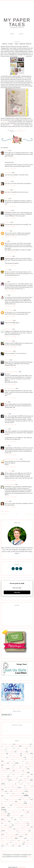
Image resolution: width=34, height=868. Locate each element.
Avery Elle (10, 748)
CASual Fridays (5, 756)
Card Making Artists (21, 750)
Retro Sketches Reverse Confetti (18, 814)
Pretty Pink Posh (26, 807)
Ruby (6, 295)
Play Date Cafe (22, 56)
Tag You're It (27, 827)
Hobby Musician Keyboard (12, 372)
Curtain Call (17, 767)
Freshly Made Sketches (19, 772)
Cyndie (7, 270)
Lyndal (7, 198)
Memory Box (29, 788)
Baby (16, 748)
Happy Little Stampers (15, 776)
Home (12, 34)
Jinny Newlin (8, 471)
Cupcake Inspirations (8, 767)
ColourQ (12, 763)
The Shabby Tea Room (28, 837)
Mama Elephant (12, 788)
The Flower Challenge (10, 835)
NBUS (10, 793)
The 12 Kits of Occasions (24, 829)
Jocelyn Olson (8, 341)
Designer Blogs (22, 867)
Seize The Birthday (15, 816)
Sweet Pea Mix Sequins (20, 825)
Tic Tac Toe (21, 838)
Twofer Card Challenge (17, 842)
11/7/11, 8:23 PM (10, 410)
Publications (10, 812)
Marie (6, 446)
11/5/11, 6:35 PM (10, 186)
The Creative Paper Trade (26, 833)
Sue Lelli (7, 360)
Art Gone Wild (26, 746)
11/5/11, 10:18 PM (11, 237)
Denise (7, 414)
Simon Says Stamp (27, 818)
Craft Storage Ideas (8, 765)
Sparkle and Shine (26, 820)
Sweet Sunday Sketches (17, 827)
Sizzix (18, 820)
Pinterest (3, 801)
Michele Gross (9, 329)
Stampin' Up (30, 821)
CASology (26, 754)
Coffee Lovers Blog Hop (7, 759)
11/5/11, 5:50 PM (10, 177)
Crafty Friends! (19, 765)
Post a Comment (5, 511)
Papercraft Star (7, 796)
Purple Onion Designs (20, 812)
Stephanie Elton (9, 351)
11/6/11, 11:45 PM (11, 356)
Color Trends (18, 761)
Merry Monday (7, 790)
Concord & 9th (22, 763)
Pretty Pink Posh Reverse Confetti (14, 810)
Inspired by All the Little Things (10, 782)
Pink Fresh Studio (13, 800)
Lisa (6, 241)
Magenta (3, 788)
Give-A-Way (27, 774)
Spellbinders (5, 821)
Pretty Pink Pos (13, 808)
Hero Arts (25, 776)
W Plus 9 (10, 844)
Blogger (29, 857)
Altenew (16, 746)
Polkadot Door (4, 122)
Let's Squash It (9, 786)
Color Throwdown (9, 761)
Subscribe (17, 592)
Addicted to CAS (7, 746)
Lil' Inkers (28, 786)
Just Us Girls (28, 782)
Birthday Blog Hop (11, 750)
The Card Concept (23, 831)
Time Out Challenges (6, 840)
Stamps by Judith (22, 823)
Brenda (7, 150)
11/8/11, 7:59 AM (10, 441)
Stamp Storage (22, 821)
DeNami (11, 125)
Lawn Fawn (25, 784)
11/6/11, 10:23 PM (11, 337)
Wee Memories (29, 844)
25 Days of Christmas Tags (22, 744)
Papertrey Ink (18, 795)
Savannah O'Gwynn (10, 484)
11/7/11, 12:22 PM (11, 368)
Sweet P (9, 825)
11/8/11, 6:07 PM (10, 467)
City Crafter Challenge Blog (16, 757)
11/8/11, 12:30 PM (11, 455)
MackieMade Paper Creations (12, 459)
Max (23, 788)
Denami (23, 767)
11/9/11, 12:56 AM (11, 497)
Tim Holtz (29, 838)
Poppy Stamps (7, 803)
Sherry (6, 429)
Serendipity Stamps (6, 818)
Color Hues (30, 759)
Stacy (6, 402)
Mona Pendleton (9, 310)
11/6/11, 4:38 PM (10, 306)
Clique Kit (29, 757)
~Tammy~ (7, 190)
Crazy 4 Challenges (28, 765)
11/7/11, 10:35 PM (11, 425)
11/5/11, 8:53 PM (10, 218)
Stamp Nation (14, 821)
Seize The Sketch (27, 816)
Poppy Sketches (29, 801)
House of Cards (12, 778)
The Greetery (22, 835)
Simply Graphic (9, 819)
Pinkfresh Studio (26, 800)
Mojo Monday (21, 790)
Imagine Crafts (21, 778)
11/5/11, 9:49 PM (10, 227)
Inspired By (26, 780)
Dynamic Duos (8, 771)
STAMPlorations (7, 823)
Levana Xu (8, 222)
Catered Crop (15, 756)
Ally (6, 282)
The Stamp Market (9, 838)
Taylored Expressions (7, 829)
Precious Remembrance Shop (23, 805)
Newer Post (30, 514)
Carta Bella (11, 752)
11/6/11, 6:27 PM (10, 325)
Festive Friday (19, 771)
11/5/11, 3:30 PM (10, 158)
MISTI (14, 790)
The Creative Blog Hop (12, 833)
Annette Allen (8, 173)
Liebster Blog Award (19, 786)
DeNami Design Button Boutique (18, 769)
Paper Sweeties (29, 793)
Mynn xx (7, 231)
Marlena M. (8, 181)
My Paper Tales (17, 22)
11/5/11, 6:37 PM (10, 194)
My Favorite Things (18, 791)
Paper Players (18, 793)
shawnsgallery (16, 818)
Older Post (4, 514)
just (21, 782)
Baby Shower (22, 748)
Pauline (7, 501)
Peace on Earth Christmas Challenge (13, 798)
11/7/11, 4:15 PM (10, 384)
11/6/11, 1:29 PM (10, 291)
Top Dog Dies (23, 840)
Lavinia (18, 784)
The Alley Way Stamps (11, 831)
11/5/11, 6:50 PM (10, 206)
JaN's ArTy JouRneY (10, 388)
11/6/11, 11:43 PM (11, 347)
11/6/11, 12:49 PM (11, 277)
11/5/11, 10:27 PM (11, 252)
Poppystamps (18, 803)
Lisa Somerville (9, 320)
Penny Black (25, 798)
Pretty (6, 808)
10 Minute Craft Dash (7, 744)
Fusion (11, 774)
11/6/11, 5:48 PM (10, 316)
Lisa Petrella (8, 210)
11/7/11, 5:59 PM (10, 398)
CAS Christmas (21, 752)
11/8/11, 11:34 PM (11, 480)
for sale (8, 773)
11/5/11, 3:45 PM (10, 168)
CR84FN (30, 763)
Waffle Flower (18, 844)
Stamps (14, 823)
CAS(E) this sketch (14, 754)
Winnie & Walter (8, 846)
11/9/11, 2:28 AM (10, 507)
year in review (24, 846)
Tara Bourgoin (8, 256)
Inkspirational (16, 780)
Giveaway (4, 776)
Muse (9, 791)
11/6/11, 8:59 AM (10, 266)
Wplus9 (16, 846)
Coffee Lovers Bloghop (19, 759)
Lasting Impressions (10, 784)
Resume (21, 34)
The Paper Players (13, 836)
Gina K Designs (18, 774)
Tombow (16, 840)
